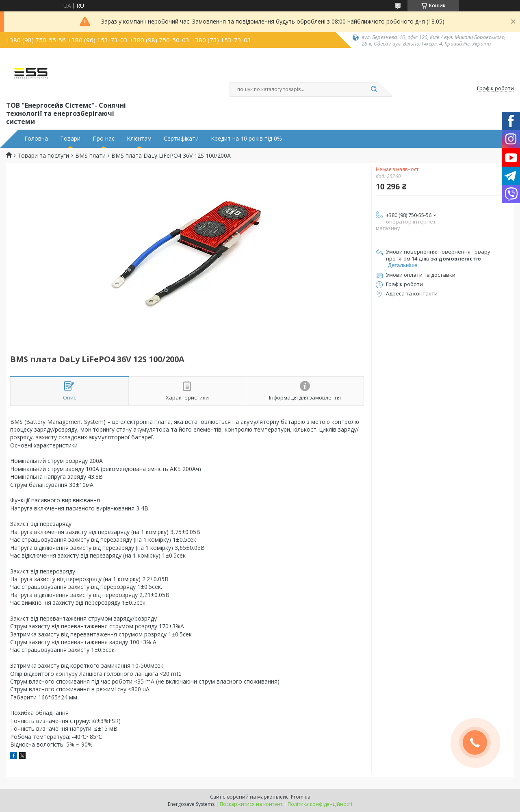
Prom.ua (301, 797)
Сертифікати (181, 139)
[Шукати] (374, 89)
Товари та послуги (43, 156)
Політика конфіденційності (320, 804)
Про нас (104, 139)
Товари (70, 139)
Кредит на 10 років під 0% (246, 139)
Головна (36, 139)
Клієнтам (139, 139)
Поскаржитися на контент (251, 804)
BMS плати (90, 156)
